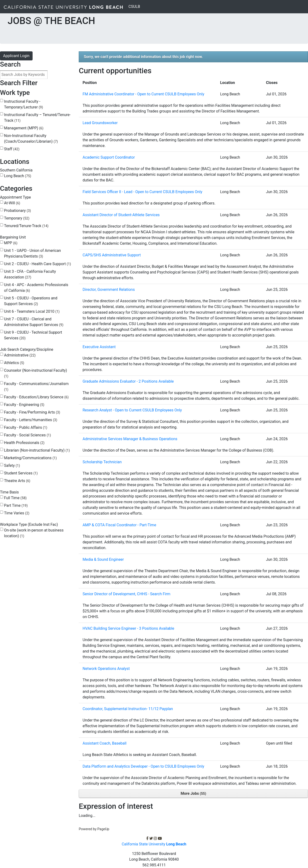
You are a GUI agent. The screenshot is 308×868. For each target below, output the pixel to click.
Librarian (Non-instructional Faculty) (37, 450)
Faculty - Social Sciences (27, 435)
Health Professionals (24, 443)
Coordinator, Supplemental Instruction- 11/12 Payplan (128, 709)
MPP (11, 243)
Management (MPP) (24, 128)
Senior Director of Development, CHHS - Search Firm (126, 594)
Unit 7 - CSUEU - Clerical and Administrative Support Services (34, 322)
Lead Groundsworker (100, 123)
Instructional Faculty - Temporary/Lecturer (24, 104)
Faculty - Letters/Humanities (31, 420)
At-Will (12, 203)
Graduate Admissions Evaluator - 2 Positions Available (128, 381)
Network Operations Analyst (106, 669)
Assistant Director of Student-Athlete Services (121, 215)
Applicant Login (16, 56)
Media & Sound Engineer (103, 559)
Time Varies (17, 513)
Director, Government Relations (109, 290)
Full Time (15, 498)
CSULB (135, 6)
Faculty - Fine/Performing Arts (32, 412)
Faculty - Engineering (24, 405)
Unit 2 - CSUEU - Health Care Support (38, 264)
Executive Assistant (99, 347)
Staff (12, 149)
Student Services (21, 473)
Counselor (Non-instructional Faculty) (36, 373)
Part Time (16, 505)
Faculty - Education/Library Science (36, 397)
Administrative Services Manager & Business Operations (130, 439)
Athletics (14, 363)
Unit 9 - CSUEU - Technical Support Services (33, 335)
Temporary (17, 218)
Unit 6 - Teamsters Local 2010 (32, 311)
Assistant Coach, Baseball (105, 743)
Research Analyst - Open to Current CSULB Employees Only (132, 410)
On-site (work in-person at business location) (34, 533)
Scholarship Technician (102, 462)
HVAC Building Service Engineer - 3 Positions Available (128, 628)
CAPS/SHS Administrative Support (112, 255)
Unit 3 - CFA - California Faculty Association (30, 274)
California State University (154, 844)
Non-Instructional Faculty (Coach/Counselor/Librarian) (31, 139)
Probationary (17, 211)
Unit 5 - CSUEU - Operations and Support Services (31, 301)
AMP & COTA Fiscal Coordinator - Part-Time (119, 525)
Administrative (20, 355)
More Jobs (193, 793)
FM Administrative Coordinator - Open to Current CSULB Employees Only (143, 94)
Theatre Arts (17, 481)
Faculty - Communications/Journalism (36, 387)
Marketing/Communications (30, 458)
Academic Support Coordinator (109, 157)
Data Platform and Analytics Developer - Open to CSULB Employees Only (143, 766)
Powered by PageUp (94, 829)
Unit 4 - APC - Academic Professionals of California (36, 288)
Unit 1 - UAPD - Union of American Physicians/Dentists (32, 253)
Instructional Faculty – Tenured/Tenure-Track (37, 118)
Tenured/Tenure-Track (26, 226)
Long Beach (18, 176)
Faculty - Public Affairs (26, 427)
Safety (12, 466)
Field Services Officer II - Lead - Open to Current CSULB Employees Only (142, 192)
